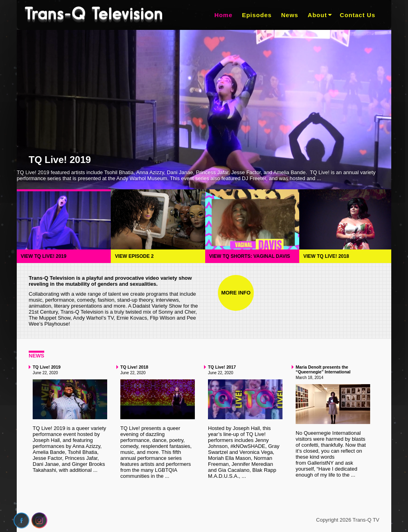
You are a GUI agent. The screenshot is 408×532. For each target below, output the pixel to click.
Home (224, 15)
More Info (236, 293)
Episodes (257, 15)
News (290, 15)
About (317, 15)
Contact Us (358, 15)
